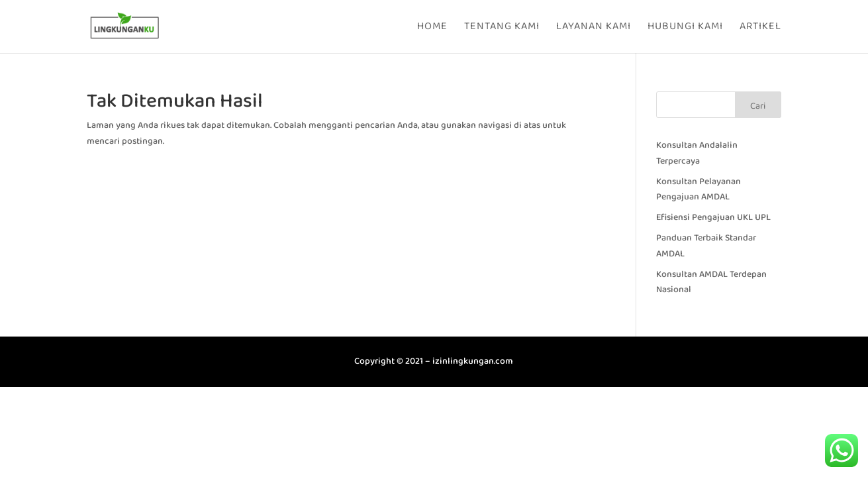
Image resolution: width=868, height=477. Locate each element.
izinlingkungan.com (473, 361)
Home (432, 28)
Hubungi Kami (685, 28)
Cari (758, 106)
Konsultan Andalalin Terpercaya (697, 153)
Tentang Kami (502, 28)
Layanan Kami (594, 28)
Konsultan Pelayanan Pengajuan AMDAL (699, 189)
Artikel (760, 28)
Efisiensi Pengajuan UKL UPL (713, 217)
